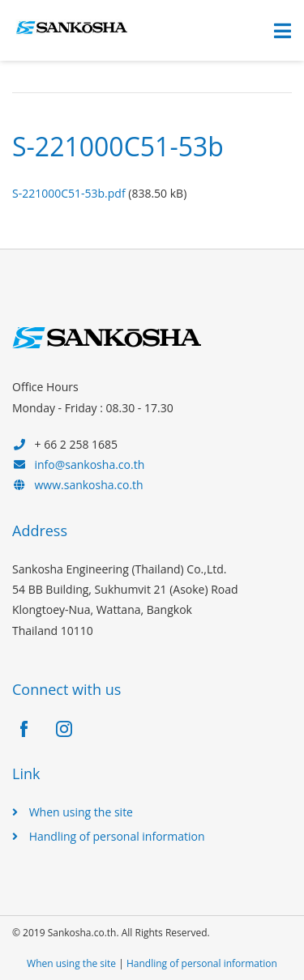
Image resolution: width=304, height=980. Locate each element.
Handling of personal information (117, 836)
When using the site (81, 812)
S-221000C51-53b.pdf (69, 193)
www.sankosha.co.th (89, 485)
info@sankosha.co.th (90, 464)
